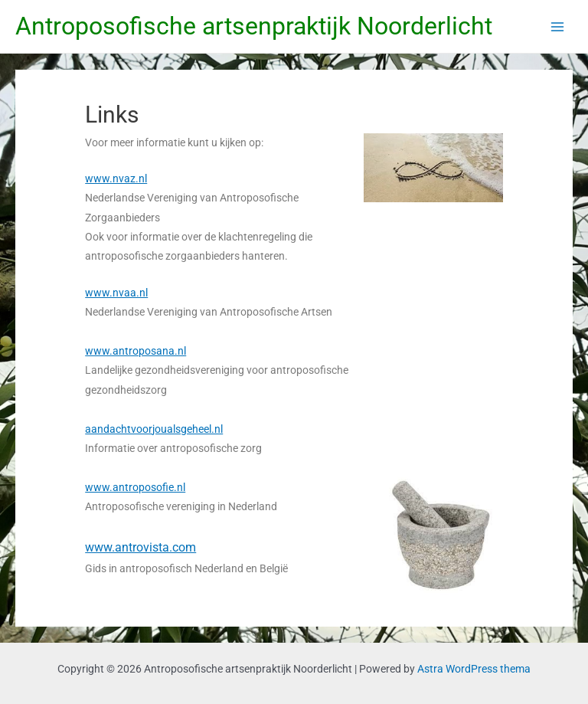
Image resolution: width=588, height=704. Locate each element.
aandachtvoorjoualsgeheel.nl (154, 429)
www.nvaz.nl (116, 178)
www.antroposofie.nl (135, 487)
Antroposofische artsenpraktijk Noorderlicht (254, 26)
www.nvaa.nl (116, 293)
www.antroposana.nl (136, 351)
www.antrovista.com (140, 547)
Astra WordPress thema (474, 669)
